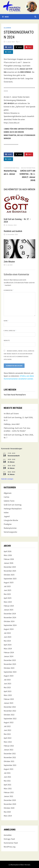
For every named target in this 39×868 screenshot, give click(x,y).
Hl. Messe (11, 462)
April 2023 (8, 691)
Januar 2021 (8, 796)
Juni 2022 (7, 730)
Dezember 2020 (10, 800)
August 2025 (9, 582)
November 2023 (10, 664)
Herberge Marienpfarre (13, 509)
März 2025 (8, 602)
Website (7, 340)
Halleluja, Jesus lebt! (12, 424)
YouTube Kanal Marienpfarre (15, 395)
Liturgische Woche (11, 520)
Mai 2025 (7, 594)
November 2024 (10, 617)
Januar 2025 (8, 610)
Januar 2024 (8, 656)
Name (6, 321)
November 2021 (10, 757)
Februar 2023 (9, 699)
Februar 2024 (9, 652)
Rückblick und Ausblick (13, 231)
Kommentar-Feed (11, 843)
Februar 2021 (9, 792)
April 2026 (8, 551)
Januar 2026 (8, 563)
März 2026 (8, 555)
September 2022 (10, 719)
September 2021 (10, 765)
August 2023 (9, 676)
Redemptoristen (10, 528)
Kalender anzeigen (7, 479)
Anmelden (8, 835)
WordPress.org (10, 847)
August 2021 (9, 769)
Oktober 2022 (9, 715)
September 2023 (10, 672)
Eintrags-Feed (9, 839)
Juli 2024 (7, 633)
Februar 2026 (9, 559)
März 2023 (8, 695)
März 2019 (8, 816)
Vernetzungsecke (10, 532)
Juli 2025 (7, 586)
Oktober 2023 (9, 668)
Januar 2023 (8, 703)
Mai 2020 (7, 812)
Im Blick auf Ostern (11, 414)
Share (8, 47)
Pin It (29, 47)
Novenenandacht (14, 456)
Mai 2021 (7, 781)
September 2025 (10, 579)
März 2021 (8, 789)
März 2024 (8, 649)
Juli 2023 (7, 680)
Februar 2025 (9, 606)
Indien (6, 512)
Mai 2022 (7, 734)
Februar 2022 (9, 746)
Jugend (7, 516)
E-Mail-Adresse (10, 331)
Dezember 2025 (10, 567)
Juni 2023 (7, 684)
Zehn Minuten (9, 262)
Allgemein (7, 28)
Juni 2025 (7, 590)
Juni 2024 (7, 637)
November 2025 (10, 571)
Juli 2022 (7, 726)
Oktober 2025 (9, 575)
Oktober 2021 (9, 761)
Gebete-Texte (9, 501)
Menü (5, 17)
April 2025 (8, 598)
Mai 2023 (7, 687)
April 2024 (8, 645)
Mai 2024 (7, 641)
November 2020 (10, 804)
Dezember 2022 (10, 707)
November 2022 (10, 711)
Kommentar (9, 290)
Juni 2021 (7, 777)
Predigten (8, 524)
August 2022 (9, 722)
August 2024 (9, 629)
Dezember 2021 (10, 754)
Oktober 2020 (9, 808)
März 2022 (8, 742)
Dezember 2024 (10, 614)
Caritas (6, 497)
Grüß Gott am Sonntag (13, 505)
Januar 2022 (8, 750)
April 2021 (8, 785)
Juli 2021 (7, 773)
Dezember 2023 (10, 660)
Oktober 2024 (9, 621)
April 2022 (8, 738)
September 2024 (10, 625)
